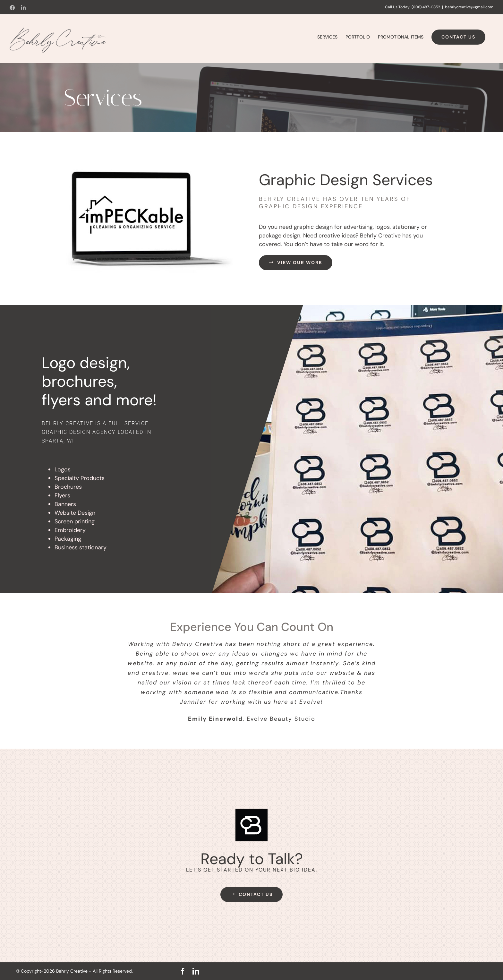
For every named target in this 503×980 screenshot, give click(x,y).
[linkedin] (196, 971)
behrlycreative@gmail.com (469, 7)
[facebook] (183, 971)
